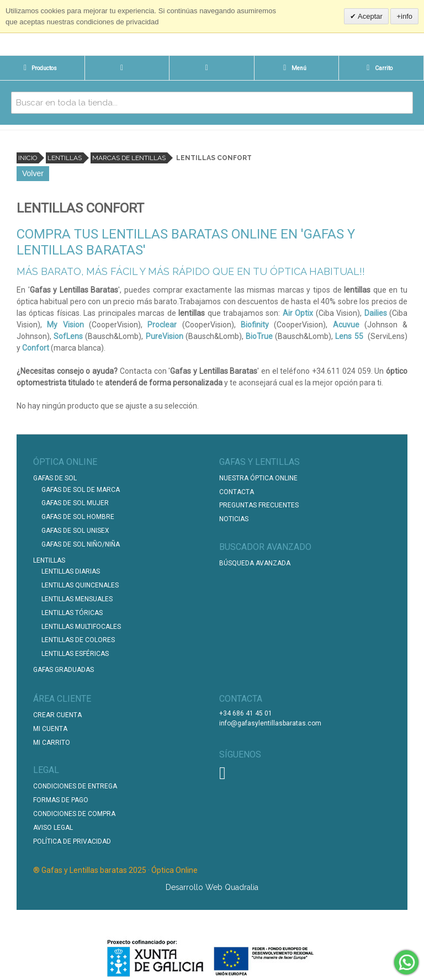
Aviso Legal (53, 828)
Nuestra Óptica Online (259, 478)
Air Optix (298, 313)
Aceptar (369, 16)
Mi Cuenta (50, 729)
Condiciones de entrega (75, 786)
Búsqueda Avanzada (255, 563)
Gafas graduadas (63, 670)
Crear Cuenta (57, 715)
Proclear (162, 325)
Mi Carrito (52, 743)
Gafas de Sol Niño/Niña (81, 544)
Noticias (234, 519)
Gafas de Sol (55, 478)
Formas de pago (61, 800)
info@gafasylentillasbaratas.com (270, 723)
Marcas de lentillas (129, 158)
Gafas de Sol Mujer (75, 503)
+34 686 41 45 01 (246, 713)
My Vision (65, 325)
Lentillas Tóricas (72, 613)
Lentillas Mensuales (77, 599)
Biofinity (255, 325)
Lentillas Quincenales (80, 585)
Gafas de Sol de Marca (81, 490)
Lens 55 (349, 336)
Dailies (376, 313)
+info (404, 16)
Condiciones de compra (74, 814)
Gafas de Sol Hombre (78, 517)
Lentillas (65, 158)
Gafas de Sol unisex (75, 531)
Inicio (28, 158)
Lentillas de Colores (78, 640)
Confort (36, 348)
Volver (33, 173)
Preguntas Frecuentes (259, 505)
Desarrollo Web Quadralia (212, 887)
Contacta (237, 492)
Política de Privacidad (72, 841)
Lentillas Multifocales (81, 627)
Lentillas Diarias (71, 571)
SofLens (68, 336)
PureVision (165, 336)
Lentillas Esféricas (75, 654)
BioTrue (259, 336)
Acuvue (346, 325)
